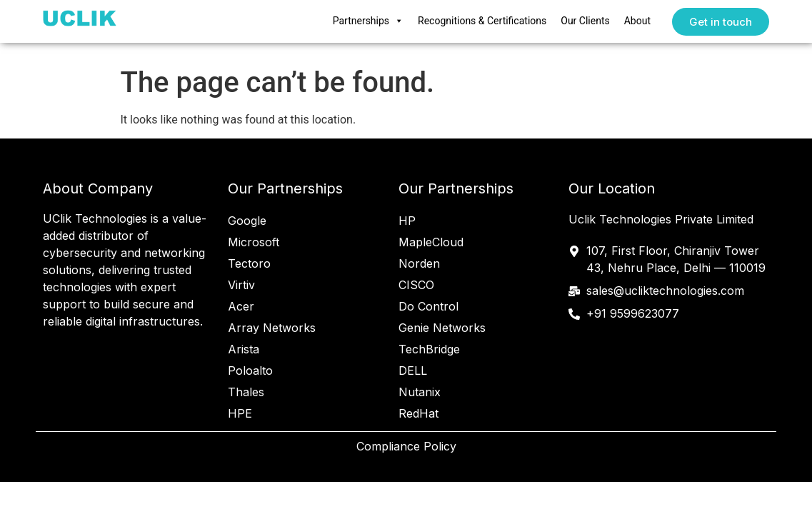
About (637, 21)
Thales (246, 392)
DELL (413, 371)
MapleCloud (431, 242)
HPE (240, 413)
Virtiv (241, 285)
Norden (419, 263)
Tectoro (249, 263)
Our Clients (585, 21)
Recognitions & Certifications (482, 21)
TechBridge (429, 349)
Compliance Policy (406, 446)
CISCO (416, 285)
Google (247, 221)
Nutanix (420, 392)
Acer (241, 306)
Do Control (428, 306)
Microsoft (254, 242)
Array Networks (272, 328)
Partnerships (368, 21)
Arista (244, 349)
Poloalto (250, 371)
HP (407, 221)
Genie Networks (442, 328)
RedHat (418, 413)
